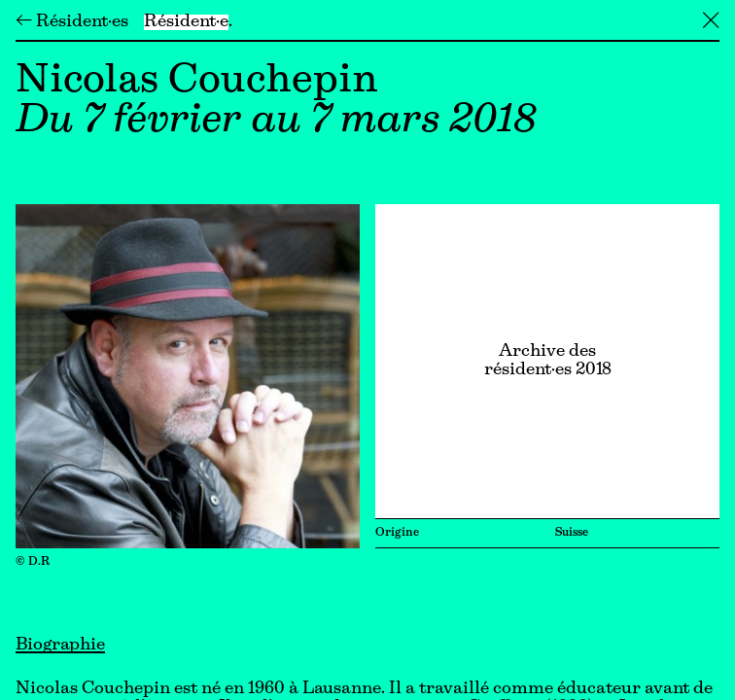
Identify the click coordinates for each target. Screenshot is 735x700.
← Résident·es (72, 22)
